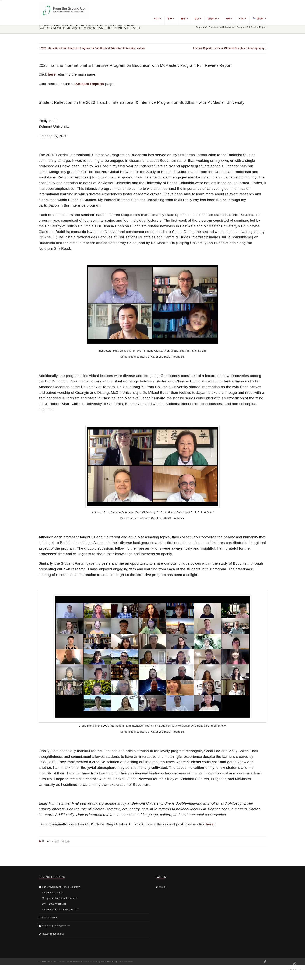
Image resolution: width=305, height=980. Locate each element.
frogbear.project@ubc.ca (56, 926)
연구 (170, 18)
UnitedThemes (126, 962)
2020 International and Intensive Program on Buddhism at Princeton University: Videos (93, 48)
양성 (197, 18)
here (52, 74)
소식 (241, 18)
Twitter (265, 962)
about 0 (163, 887)
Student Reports (90, 84)
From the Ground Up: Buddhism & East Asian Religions (76, 962)
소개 (156, 18)
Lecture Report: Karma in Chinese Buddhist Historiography (229, 48)
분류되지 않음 (62, 841)
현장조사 (212, 18)
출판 (183, 18)
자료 (228, 18)
